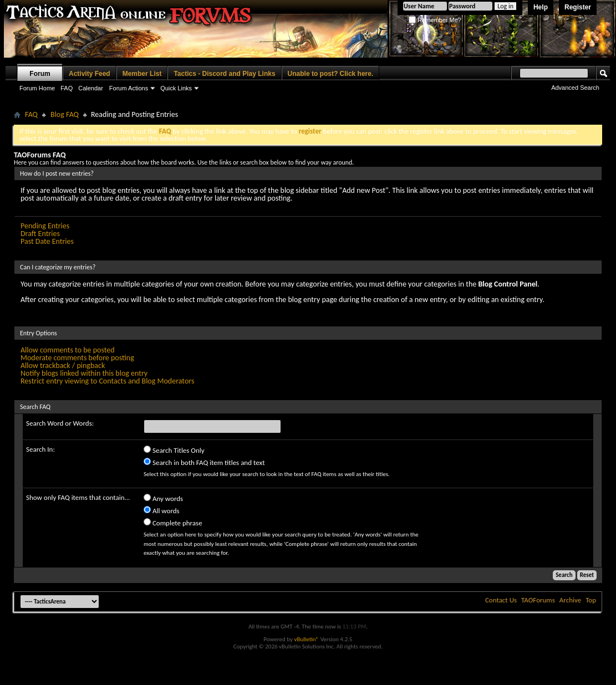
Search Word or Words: (60, 423)
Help (541, 7)
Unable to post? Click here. (331, 74)
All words (162, 510)
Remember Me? (435, 20)
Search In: (40, 449)
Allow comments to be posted (68, 350)
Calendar (91, 88)
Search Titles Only (174, 450)
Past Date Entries (47, 241)
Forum (40, 74)
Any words (163, 498)
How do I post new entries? (57, 173)
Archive (570, 600)
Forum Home (37, 88)
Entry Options (39, 333)
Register (578, 7)
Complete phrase (173, 522)
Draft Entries (40, 234)
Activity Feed (90, 74)
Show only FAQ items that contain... (78, 497)
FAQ (67, 88)
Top (591, 600)
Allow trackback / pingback (63, 365)
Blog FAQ (65, 114)
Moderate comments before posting (77, 358)
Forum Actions (129, 88)
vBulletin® (306, 639)
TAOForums (538, 600)
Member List (142, 74)
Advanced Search (575, 88)
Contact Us (501, 600)
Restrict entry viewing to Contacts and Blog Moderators (107, 381)
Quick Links (176, 88)
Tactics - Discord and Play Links (224, 74)
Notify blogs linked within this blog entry (84, 373)
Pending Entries (45, 226)
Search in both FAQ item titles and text (204, 462)
